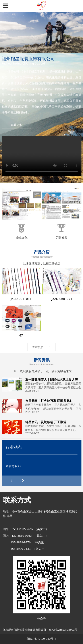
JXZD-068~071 (62, 299)
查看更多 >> (14, 466)
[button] (23, 481)
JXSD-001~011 (21, 299)
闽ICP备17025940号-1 (41, 639)
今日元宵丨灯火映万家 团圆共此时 (49, 401)
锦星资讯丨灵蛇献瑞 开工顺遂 (46, 422)
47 (21, 335)
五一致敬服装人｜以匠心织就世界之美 (52, 379)
